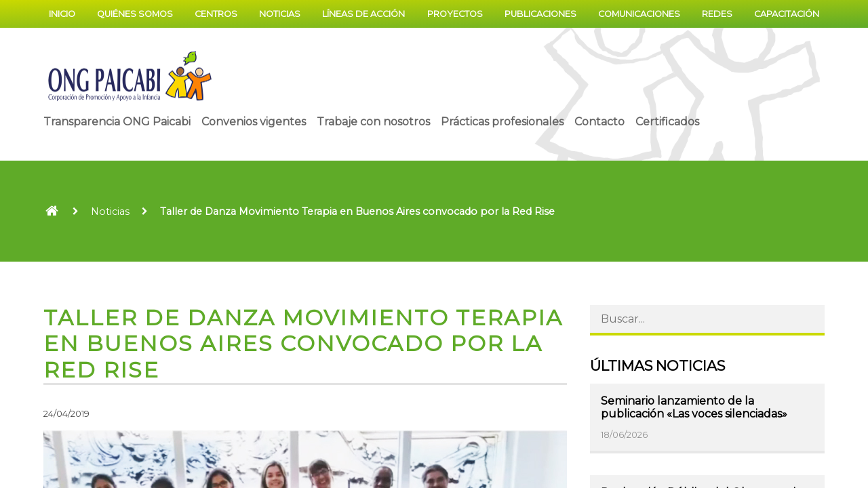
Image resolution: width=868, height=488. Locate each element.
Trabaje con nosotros (373, 122)
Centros (216, 14)
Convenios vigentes (254, 122)
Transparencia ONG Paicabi (117, 122)
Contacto (599, 122)
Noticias (280, 14)
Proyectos (455, 14)
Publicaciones (540, 14)
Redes (717, 14)
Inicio (62, 14)
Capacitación (787, 14)
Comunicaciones (639, 14)
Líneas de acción (363, 14)
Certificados (667, 122)
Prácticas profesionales (502, 122)
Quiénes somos (135, 14)
